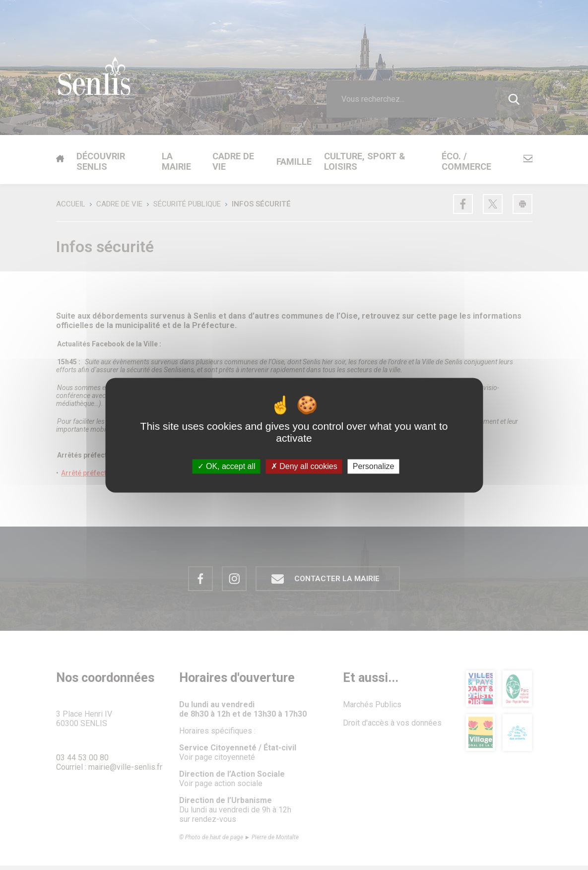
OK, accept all (227, 466)
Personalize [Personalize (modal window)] (374, 466)
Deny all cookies (304, 466)
